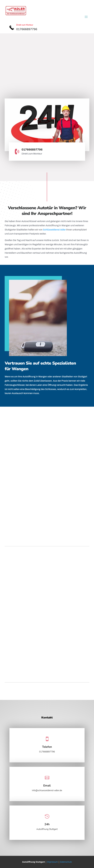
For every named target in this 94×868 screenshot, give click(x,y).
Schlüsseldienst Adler (54, 230)
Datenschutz (66, 862)
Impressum (52, 862)
